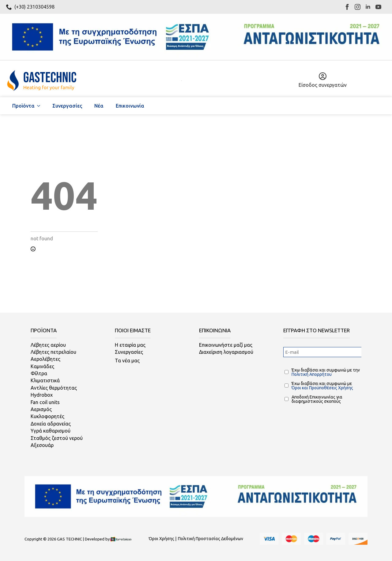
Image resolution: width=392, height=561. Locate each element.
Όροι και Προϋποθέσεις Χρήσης (322, 388)
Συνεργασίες (67, 106)
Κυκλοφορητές (47, 416)
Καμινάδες (42, 366)
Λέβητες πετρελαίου (53, 352)
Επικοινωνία (130, 106)
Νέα (99, 106)
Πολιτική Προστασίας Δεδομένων (211, 539)
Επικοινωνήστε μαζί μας (226, 345)
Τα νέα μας (127, 361)
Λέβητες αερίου (48, 345)
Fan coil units (45, 402)
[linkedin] (368, 7)
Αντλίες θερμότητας (54, 388)
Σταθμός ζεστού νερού (57, 438)
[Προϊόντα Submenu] (40, 106)
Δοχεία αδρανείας (51, 424)
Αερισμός (41, 409)
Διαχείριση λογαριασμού (226, 352)
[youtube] (378, 7)
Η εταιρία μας (130, 345)
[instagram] (358, 7)
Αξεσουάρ (42, 445)
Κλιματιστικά (45, 380)
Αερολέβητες (45, 359)
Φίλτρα (39, 373)
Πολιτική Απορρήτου (312, 374)
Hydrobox (42, 395)
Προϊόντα (23, 106)
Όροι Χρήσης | (163, 539)
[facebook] (347, 7)
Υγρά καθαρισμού (51, 431)
